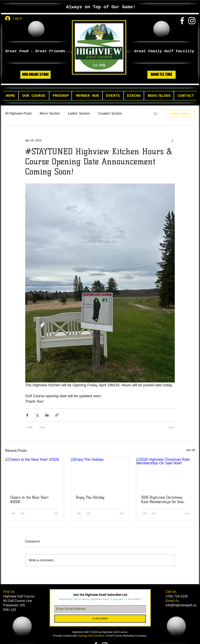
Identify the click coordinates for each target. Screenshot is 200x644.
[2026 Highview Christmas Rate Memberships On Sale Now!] (166, 474)
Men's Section (50, 113)
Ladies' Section (79, 113)
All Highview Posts (18, 113)
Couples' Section (110, 113)
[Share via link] (57, 415)
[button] (34, 96)
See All (191, 450)
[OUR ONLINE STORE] (35, 75)
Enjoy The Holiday (90, 497)
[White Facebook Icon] (182, 21)
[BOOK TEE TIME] (162, 75)
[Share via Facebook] (27, 415)
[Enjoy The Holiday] (100, 474)
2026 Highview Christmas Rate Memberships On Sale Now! (162, 500)
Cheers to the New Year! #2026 (29, 500)
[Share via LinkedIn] (47, 415)
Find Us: (10, 592)
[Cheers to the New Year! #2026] (34, 474)
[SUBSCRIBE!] (100, 619)
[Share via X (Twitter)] (37, 415)
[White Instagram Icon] (192, 21)
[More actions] (172, 140)
